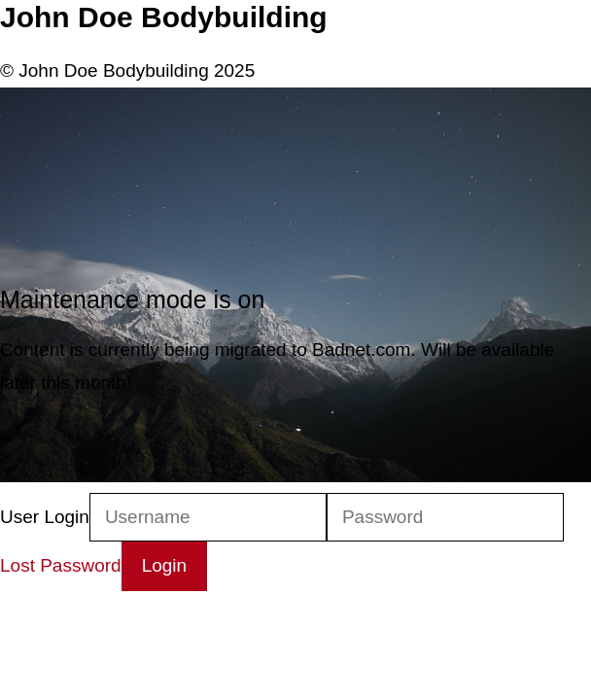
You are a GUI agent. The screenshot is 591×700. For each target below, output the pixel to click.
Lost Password (61, 565)
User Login (45, 517)
